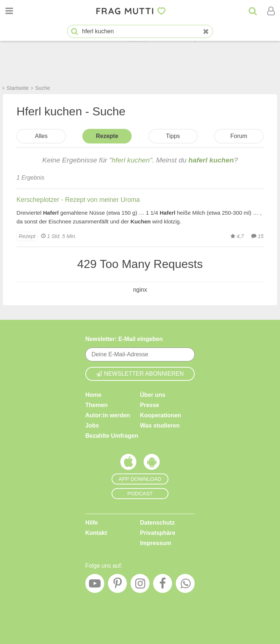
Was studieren (160, 425)
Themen (96, 405)
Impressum (155, 543)
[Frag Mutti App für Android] (152, 464)
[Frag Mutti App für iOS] (128, 464)
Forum (239, 136)
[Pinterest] (117, 585)
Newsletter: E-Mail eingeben (124, 339)
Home (93, 395)
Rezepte (107, 136)
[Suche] (253, 11)
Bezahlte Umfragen (112, 436)
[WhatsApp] (185, 585)
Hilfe (92, 523)
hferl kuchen (131, 160)
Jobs (92, 425)
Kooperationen (161, 415)
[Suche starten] (75, 32)
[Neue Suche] (206, 32)
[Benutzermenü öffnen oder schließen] (271, 11)
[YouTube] (95, 585)
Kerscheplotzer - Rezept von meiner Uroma (78, 200)
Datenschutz (157, 523)
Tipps (173, 136)
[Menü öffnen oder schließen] (9, 11)
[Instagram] (140, 585)
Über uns (153, 395)
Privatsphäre (158, 533)
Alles (41, 136)
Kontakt (96, 533)
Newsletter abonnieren (140, 374)
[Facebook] (163, 585)
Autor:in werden (108, 415)
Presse (150, 405)
